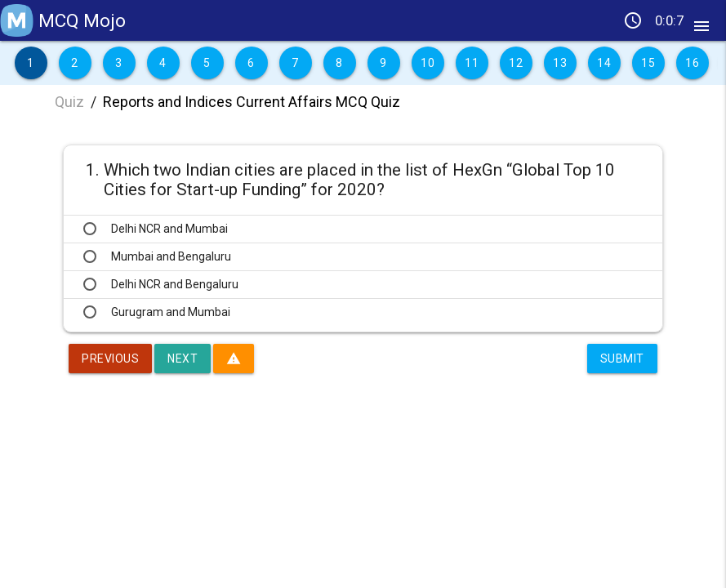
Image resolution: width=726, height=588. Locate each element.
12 (516, 63)
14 (604, 63)
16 (692, 63)
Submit (622, 359)
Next (183, 359)
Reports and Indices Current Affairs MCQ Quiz (252, 102)
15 (648, 63)
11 (472, 63)
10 (428, 63)
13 (560, 63)
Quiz (69, 102)
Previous (110, 359)
